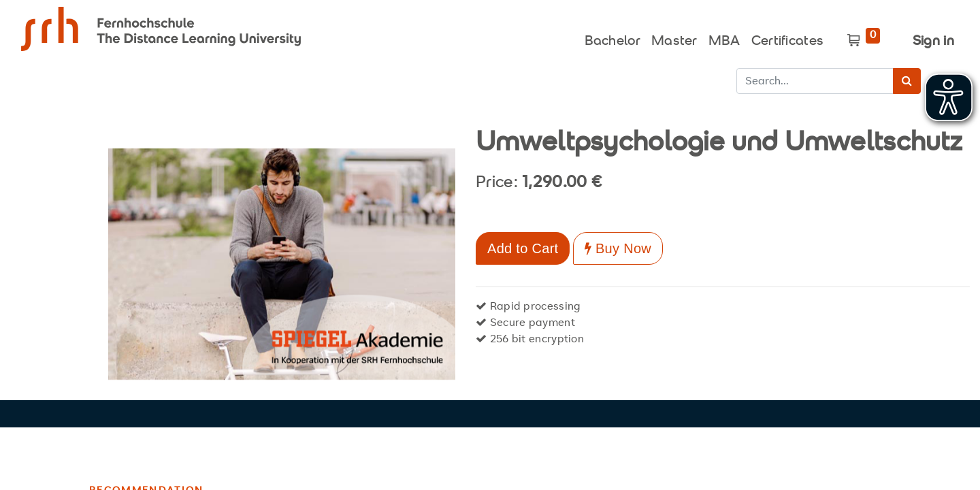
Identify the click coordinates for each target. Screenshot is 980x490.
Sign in (933, 42)
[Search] (907, 81)
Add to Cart (523, 248)
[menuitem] (612, 38)
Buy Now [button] (618, 248)
